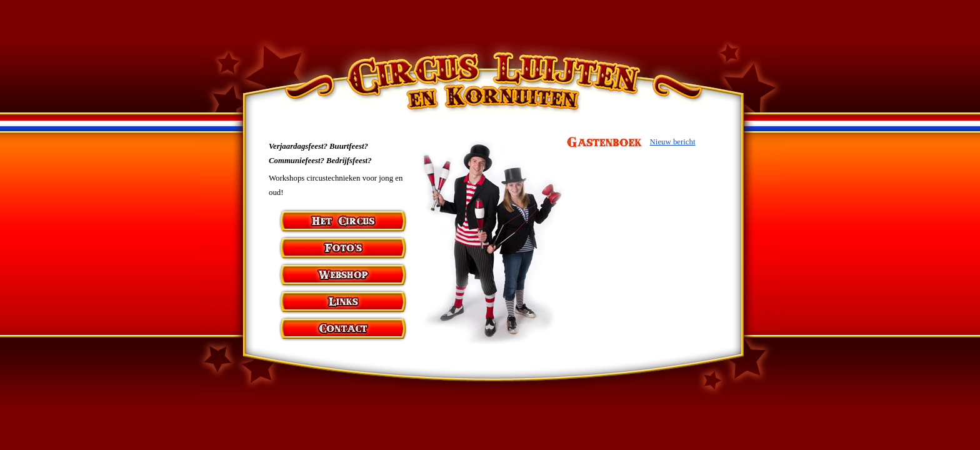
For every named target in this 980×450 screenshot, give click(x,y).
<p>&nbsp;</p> (649, 252)
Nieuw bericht (673, 142)
